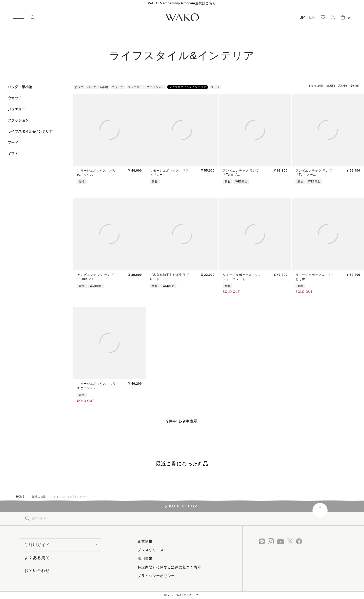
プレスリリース (151, 550)
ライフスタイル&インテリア (30, 131)
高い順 (343, 86)
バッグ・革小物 (20, 87)
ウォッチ (118, 87)
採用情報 (145, 559)
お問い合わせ (37, 571)
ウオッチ (15, 98)
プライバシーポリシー (156, 576)
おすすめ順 (316, 86)
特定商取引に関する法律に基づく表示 (169, 567)
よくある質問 (37, 558)
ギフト (13, 154)
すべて (79, 87)
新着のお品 (39, 497)
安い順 (355, 86)
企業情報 (145, 541)
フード (13, 142)
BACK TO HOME (184, 506)
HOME (20, 497)
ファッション (18, 120)
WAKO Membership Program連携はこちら (182, 3)
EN (312, 17)
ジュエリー (16, 109)
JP (302, 17)
